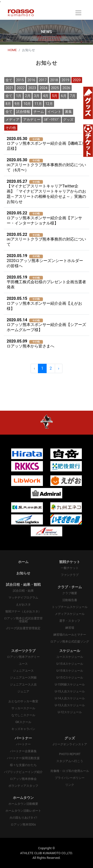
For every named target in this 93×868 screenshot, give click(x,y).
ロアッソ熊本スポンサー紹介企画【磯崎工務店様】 (46, 144)
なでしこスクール (23, 715)
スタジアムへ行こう (70, 761)
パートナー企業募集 (23, 751)
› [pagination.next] (59, 368)
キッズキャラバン (23, 729)
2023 (32, 88)
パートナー (23, 744)
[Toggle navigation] (78, 13)
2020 (77, 80)
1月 (19, 96)
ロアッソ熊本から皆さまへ (31, 344)
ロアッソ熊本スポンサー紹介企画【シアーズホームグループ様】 (46, 325)
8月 (8, 104)
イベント (54, 112)
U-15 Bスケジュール (70, 671)
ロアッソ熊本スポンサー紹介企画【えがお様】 (44, 303)
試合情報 (23, 112)
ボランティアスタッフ (23, 786)
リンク (70, 785)
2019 (65, 80)
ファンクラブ (70, 575)
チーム (39, 112)
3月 (37, 96)
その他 (11, 128)
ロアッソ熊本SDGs (23, 825)
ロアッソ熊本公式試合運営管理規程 (23, 620)
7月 (73, 96)
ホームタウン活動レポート (23, 811)
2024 (44, 88)
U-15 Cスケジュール (70, 678)
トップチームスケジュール (70, 607)
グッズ (68, 120)
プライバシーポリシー (70, 778)
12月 (49, 104)
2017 (43, 80)
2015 (20, 80)
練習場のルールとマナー (70, 635)
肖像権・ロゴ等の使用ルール (70, 771)
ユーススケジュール (70, 657)
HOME (12, 50)
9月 (17, 104)
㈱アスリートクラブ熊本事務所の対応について (46, 240)
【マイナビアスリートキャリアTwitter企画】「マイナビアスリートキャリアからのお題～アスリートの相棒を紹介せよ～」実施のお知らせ (46, 192)
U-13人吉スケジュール (70, 705)
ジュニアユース (23, 671)
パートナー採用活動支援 (23, 758)
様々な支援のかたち (23, 765)
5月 (55, 96)
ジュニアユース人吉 (23, 685)
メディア (12, 120)
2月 (28, 96)
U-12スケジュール (70, 712)
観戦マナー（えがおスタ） (23, 611)
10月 (27, 104)
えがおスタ (23, 605)
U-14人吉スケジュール (70, 698)
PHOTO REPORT (70, 754)
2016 (31, 80)
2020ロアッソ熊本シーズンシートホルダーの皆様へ (45, 261)
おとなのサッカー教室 (23, 701)
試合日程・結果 (23, 591)
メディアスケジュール (70, 614)
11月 (38, 104)
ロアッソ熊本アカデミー (23, 657)
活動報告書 (70, 600)
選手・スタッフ (70, 621)
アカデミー (32, 120)
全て (9, 80)
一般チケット (70, 568)
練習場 (70, 628)
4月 (46, 96)
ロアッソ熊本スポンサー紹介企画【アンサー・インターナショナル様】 (44, 218)
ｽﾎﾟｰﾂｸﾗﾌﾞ (52, 120)
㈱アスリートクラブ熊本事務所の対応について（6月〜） (46, 165)
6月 (64, 96)
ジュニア (23, 691)
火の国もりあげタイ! (23, 818)
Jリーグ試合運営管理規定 (23, 628)
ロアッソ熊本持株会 (23, 779)
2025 (55, 88)
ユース (23, 664)
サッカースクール (23, 708)
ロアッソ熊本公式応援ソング (70, 642)
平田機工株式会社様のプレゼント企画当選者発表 (46, 282)
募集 (68, 112)
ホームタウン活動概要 (23, 804)
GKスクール (23, 722)
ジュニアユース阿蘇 (23, 678)
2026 (66, 88)
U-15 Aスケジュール (70, 664)
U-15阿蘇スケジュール (70, 685)
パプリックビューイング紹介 (23, 772)
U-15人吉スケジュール (70, 691)
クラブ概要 (70, 593)
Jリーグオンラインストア (70, 744)
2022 (21, 88)
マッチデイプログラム (23, 598)
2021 (9, 88)
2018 (54, 80)
